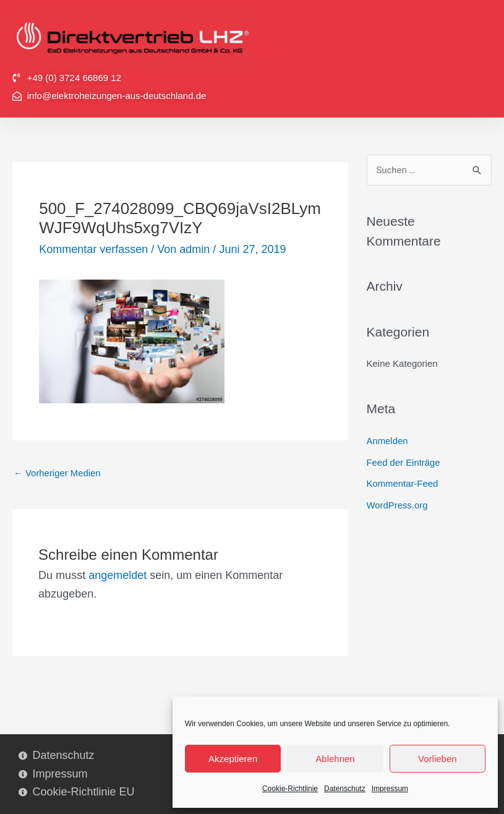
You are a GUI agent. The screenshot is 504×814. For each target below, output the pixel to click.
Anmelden (388, 441)
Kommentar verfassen (93, 249)
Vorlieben (438, 759)
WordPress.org (398, 503)
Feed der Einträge (404, 462)
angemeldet (117, 575)
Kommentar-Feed (403, 483)
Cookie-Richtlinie (290, 789)
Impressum (390, 789)
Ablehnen (335, 759)
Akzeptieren (233, 759)
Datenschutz (345, 789)
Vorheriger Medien (58, 473)
